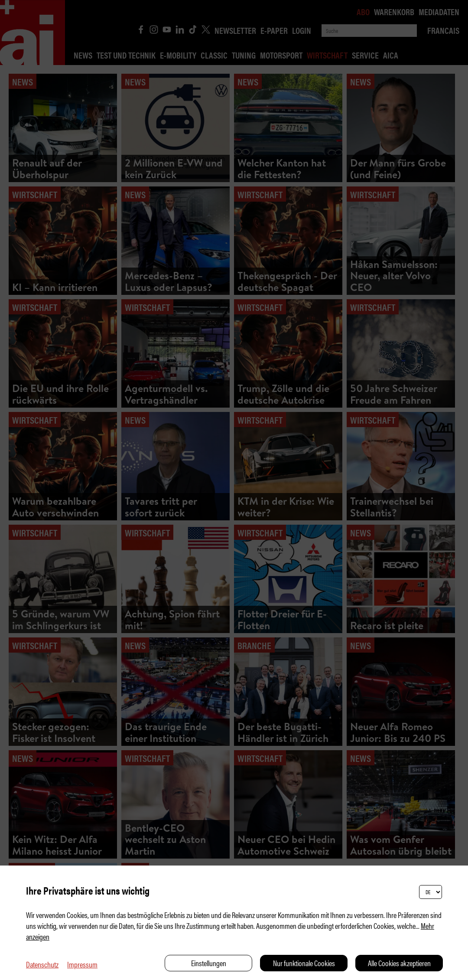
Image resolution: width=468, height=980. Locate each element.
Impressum (82, 964)
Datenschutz (42, 964)
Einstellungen (209, 963)
